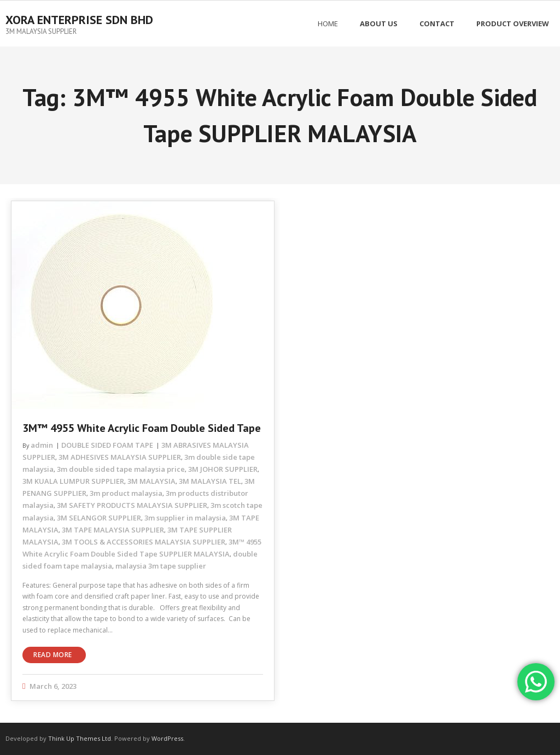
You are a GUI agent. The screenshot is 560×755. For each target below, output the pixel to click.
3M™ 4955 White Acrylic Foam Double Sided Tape (142, 428)
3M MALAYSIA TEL (210, 481)
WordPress (167, 738)
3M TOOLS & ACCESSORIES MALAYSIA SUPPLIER (144, 542)
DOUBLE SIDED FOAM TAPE (107, 445)
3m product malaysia (126, 493)
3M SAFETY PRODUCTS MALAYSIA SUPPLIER (132, 505)
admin (42, 445)
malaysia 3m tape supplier (161, 566)
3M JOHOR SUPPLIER (223, 469)
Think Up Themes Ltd (80, 738)
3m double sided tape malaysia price (121, 469)
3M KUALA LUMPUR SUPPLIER (73, 481)
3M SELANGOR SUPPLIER (99, 518)
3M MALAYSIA (151, 481)
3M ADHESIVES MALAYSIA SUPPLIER (120, 457)
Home (328, 24)
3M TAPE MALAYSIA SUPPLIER (113, 530)
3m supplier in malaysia (185, 518)
